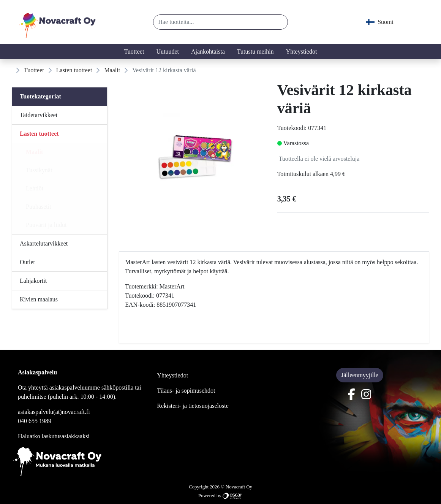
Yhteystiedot (302, 52)
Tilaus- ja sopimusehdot (186, 391)
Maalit (112, 70)
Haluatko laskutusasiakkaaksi (54, 436)
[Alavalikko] (99, 115)
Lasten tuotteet (74, 70)
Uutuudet (168, 52)
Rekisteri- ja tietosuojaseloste (193, 406)
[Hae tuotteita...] (212, 22)
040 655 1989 (35, 421)
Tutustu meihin (255, 52)
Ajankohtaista (208, 52)
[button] (279, 22)
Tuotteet (134, 52)
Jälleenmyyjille (360, 375)
